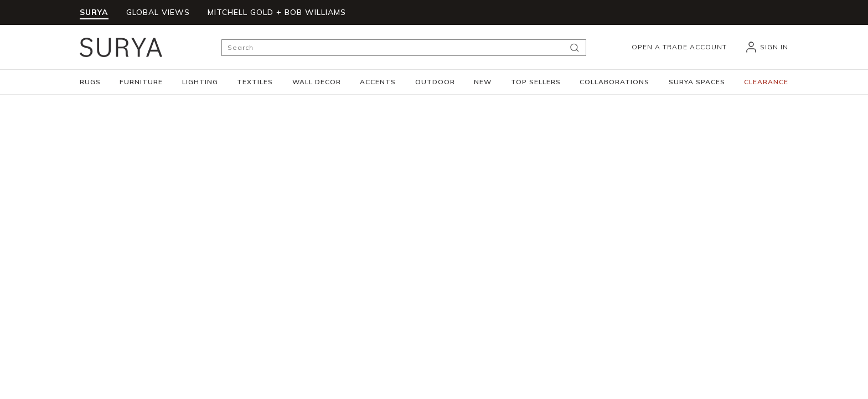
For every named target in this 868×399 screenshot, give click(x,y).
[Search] (404, 48)
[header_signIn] (766, 47)
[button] (90, 82)
